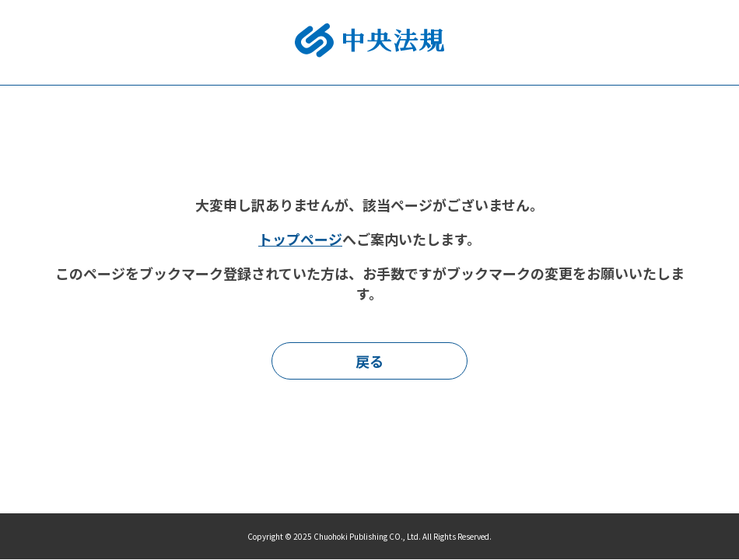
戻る (369, 361)
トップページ (300, 239)
